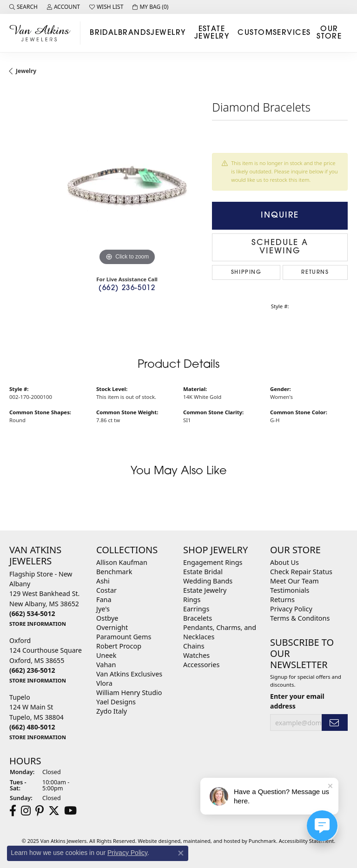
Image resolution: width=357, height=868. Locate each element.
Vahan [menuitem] (106, 665)
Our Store (329, 33)
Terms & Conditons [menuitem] (300, 618)
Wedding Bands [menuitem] (208, 581)
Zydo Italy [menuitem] (112, 711)
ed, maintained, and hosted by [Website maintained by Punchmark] (212, 841)
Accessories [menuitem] (201, 665)
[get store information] (38, 623)
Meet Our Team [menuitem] (294, 581)
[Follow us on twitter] (54, 811)
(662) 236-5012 (127, 288)
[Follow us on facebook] (13, 811)
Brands (135, 33)
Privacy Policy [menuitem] (291, 609)
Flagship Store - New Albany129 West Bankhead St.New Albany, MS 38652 (44, 599)
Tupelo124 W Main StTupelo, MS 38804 (38, 717)
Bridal (104, 33)
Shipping (246, 272)
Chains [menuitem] (194, 646)
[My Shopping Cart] (150, 7)
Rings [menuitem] (192, 600)
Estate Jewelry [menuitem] (205, 590)
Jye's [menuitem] (103, 609)
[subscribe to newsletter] (335, 723)
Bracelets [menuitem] (198, 618)
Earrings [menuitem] (196, 609)
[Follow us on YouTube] (70, 811)
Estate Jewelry (212, 33)
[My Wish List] (106, 7)
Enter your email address (297, 701)
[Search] (23, 7)
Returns (315, 272)
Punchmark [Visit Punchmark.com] (262, 841)
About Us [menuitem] (284, 562)
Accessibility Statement (307, 841)
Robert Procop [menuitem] (119, 646)
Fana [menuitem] (104, 600)
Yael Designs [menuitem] (116, 702)
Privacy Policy (127, 853)
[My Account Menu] (63, 7)
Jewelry (168, 33)
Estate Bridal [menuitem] (203, 572)
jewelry (26, 71)
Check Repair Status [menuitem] (301, 572)
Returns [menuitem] (282, 600)
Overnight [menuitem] (112, 627)
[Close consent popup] (181, 853)
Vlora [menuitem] (104, 683)
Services (292, 33)
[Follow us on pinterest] (40, 811)
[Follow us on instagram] (26, 811)
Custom (255, 33)
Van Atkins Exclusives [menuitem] (129, 674)
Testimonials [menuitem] (290, 590)
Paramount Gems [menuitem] (124, 637)
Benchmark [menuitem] (114, 572)
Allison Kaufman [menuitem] (122, 562)
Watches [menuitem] (196, 655)
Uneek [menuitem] (106, 655)
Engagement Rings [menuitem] (213, 562)
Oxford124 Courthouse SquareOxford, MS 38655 (46, 660)
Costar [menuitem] (106, 590)
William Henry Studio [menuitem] (129, 692)
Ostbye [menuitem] (107, 618)
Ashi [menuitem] (103, 581)
